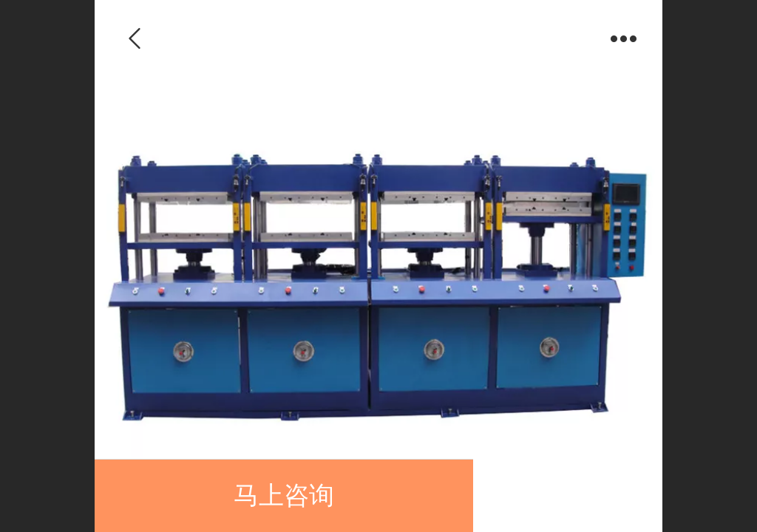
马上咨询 (284, 495)
